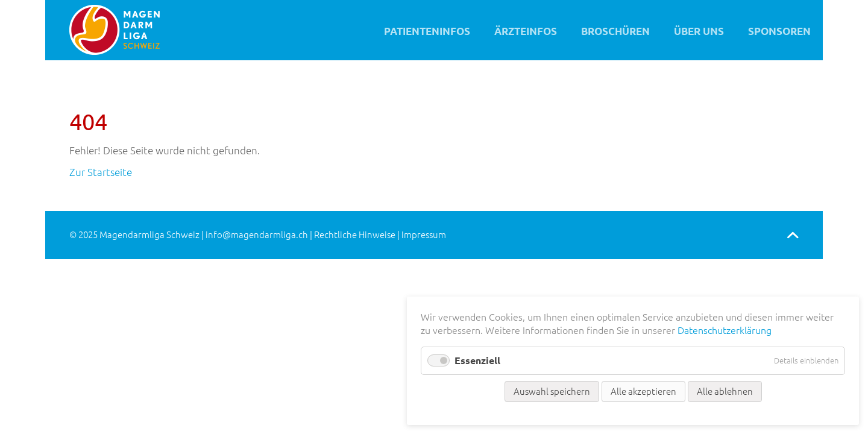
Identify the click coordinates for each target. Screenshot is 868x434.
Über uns (699, 31)
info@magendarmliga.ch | (260, 235)
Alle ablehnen (725, 392)
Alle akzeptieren (643, 392)
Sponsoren (779, 31)
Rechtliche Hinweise (355, 235)
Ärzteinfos (526, 31)
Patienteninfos (427, 31)
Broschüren (615, 31)
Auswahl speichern (552, 392)
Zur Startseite (101, 172)
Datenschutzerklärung (725, 330)
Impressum (424, 235)
